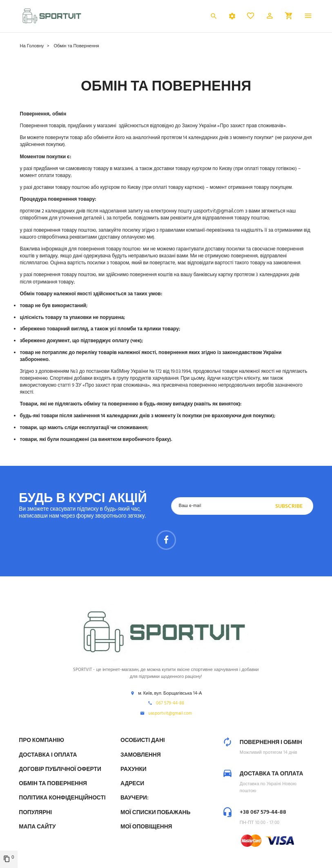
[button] (270, 17)
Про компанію (41, 741)
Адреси (132, 784)
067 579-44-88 (170, 704)
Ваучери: (135, 798)
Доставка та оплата (272, 774)
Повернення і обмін (271, 743)
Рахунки (134, 769)
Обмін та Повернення (53, 784)
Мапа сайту (37, 827)
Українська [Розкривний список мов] (189, 17)
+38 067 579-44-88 (263, 812)
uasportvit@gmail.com (218, 211)
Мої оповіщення (146, 827)
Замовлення (141, 755)
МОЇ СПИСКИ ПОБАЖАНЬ (155, 813)
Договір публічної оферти (60, 769)
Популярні (35, 813)
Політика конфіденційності (62, 798)
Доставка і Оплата (48, 755)
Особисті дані (143, 741)
